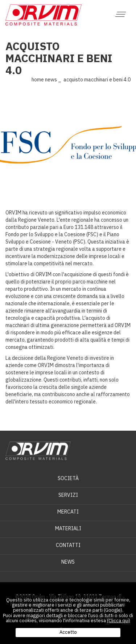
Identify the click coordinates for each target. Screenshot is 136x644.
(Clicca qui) (119, 621)
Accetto (68, 632)
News (51, 80)
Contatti (68, 545)
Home (38, 80)
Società (68, 478)
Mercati (68, 512)
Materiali (68, 528)
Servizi (68, 495)
